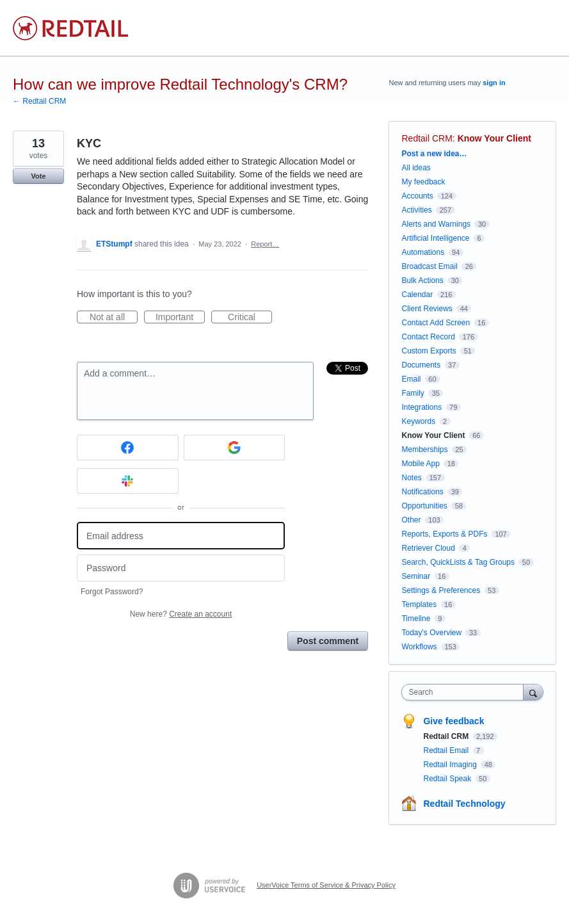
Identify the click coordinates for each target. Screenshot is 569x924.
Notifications (422, 492)
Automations (423, 252)
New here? (181, 614)
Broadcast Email (429, 266)
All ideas (416, 168)
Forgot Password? (112, 592)
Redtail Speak (448, 779)
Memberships (424, 450)
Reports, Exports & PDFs (444, 534)
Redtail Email (447, 750)
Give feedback (453, 721)
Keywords (418, 421)
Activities (416, 210)
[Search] (533, 692)
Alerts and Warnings (436, 224)
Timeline (416, 619)
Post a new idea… (434, 154)
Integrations (421, 407)
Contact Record (428, 337)
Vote (38, 176)
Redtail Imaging (451, 765)
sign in (494, 83)
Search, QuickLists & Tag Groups (458, 562)
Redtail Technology (464, 804)
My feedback (423, 182)
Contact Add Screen (436, 323)
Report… (265, 244)
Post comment (328, 641)
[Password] (181, 568)
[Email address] (181, 536)
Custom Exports (429, 351)
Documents (421, 365)
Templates (419, 604)
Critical (250, 318)
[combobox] (465, 692)
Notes (411, 478)
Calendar (417, 295)
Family (413, 393)
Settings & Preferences (441, 590)
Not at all (114, 318)
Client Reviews (427, 309)
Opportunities (424, 506)
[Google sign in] (235, 448)
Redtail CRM (427, 138)
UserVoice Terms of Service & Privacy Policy (326, 885)
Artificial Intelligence (435, 238)
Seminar (416, 576)
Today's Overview (431, 633)
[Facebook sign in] (128, 448)
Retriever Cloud (428, 548)
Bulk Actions (422, 280)
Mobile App (420, 464)
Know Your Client (494, 138)
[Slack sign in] (128, 481)
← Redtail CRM (39, 101)
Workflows (419, 647)
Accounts (417, 196)
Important (180, 318)
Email (411, 379)
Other (411, 520)
